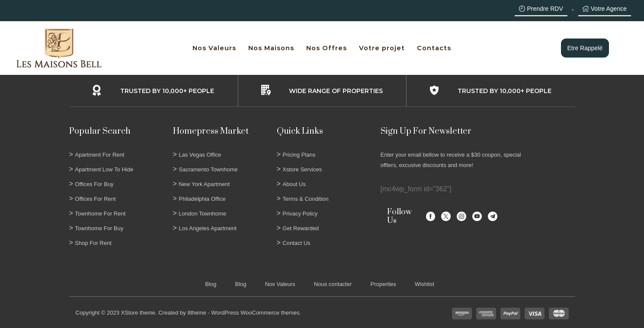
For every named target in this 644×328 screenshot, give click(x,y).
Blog (211, 284)
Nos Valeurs (214, 48)
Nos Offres (327, 48)
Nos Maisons (271, 48)
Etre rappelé (585, 48)
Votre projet (382, 48)
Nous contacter (333, 284)
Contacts (434, 48)
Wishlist (425, 284)
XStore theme (138, 313)
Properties (383, 284)
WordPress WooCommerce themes (255, 313)
